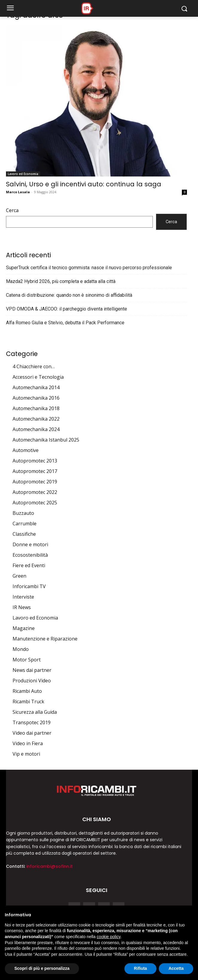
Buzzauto (23, 513)
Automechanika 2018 (36, 408)
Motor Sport (27, 660)
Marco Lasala (18, 192)
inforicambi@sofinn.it (49, 866)
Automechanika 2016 (36, 398)
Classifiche (24, 534)
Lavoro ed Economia (23, 174)
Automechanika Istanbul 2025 (46, 440)
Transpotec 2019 (32, 722)
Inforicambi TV (29, 586)
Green (19, 576)
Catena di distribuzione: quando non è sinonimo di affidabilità (69, 295)
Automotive (26, 450)
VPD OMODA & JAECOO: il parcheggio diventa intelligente (67, 309)
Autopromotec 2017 (35, 471)
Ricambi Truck (28, 701)
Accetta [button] (176, 968)
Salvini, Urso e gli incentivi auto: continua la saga (84, 184)
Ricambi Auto (27, 691)
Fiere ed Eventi (29, 565)
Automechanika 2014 (36, 387)
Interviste (23, 597)
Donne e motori (30, 544)
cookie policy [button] (108, 937)
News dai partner (32, 670)
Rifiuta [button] (141, 968)
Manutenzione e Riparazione (45, 639)
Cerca (12, 210)
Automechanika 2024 (36, 429)
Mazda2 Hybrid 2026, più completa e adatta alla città (61, 281)
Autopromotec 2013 (35, 461)
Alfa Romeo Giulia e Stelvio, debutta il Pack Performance (65, 323)
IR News (22, 607)
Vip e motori (26, 754)
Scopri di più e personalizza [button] (42, 968)
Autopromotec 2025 (35, 503)
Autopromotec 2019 (35, 482)
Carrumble (25, 524)
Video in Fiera (28, 743)
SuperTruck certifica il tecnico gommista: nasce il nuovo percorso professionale (89, 268)
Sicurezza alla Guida (35, 712)
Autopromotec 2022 (35, 492)
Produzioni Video (32, 681)
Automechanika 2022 (36, 419)
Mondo (21, 649)
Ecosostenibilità (30, 555)
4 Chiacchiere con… (34, 366)
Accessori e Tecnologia (38, 377)
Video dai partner (32, 733)
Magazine (24, 628)
